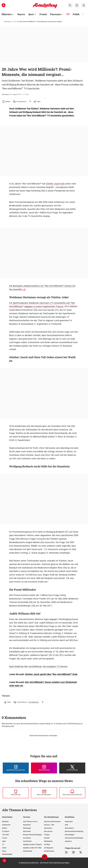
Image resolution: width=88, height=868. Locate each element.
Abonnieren (48, 828)
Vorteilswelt (27, 841)
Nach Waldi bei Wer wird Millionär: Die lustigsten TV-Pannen (38, 666)
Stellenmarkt (28, 851)
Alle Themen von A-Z (30, 822)
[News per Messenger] (16, 793)
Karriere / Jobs (49, 825)
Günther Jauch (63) (55, 184)
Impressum (69, 822)
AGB (66, 825)
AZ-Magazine (49, 848)
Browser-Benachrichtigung (32, 835)
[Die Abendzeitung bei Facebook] (16, 768)
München (7, 14)
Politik (76, 14)
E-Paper (47, 835)
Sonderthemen (49, 851)
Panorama (55, 14)
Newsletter (27, 825)
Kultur (4, 848)
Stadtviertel (6, 825)
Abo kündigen (70, 835)
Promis (43, 14)
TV (68, 14)
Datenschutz (69, 828)
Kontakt (47, 838)
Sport (31, 14)
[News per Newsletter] (44, 793)
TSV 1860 (6, 835)
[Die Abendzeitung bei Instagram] (44, 768)
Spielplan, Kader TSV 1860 (32, 848)
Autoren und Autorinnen (52, 822)
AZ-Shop (47, 844)
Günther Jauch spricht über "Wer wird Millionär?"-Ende (51, 674)
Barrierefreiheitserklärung (74, 831)
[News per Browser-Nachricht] (72, 793)
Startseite (7, 22)
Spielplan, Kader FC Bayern (32, 844)
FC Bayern (6, 831)
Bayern (21, 14)
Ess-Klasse (27, 838)
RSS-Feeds (27, 831)
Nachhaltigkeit (7, 854)
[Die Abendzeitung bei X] (72, 768)
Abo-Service (48, 831)
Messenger (27, 828)
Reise (4, 851)
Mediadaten (48, 841)
